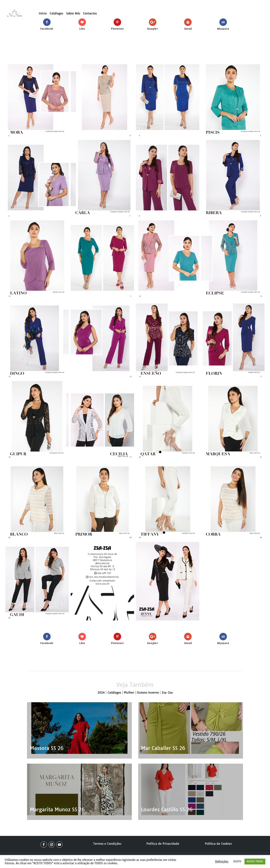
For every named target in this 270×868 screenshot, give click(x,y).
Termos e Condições (107, 844)
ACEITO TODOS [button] (255, 861)
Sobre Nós (73, 14)
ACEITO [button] (237, 861)
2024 (101, 692)
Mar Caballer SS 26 (163, 748)
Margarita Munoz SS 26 (57, 809)
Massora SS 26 (47, 748)
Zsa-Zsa (167, 692)
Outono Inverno (148, 692)
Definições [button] (222, 862)
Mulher (129, 692)
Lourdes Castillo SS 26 (167, 809)
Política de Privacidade (163, 844)
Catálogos (56, 14)
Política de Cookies (218, 844)
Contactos (90, 14)
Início (43, 14)
